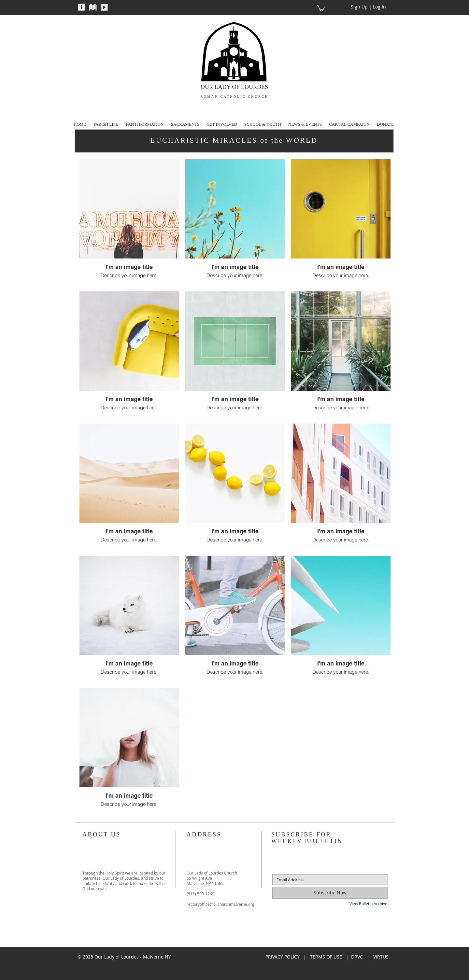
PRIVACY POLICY (283, 957)
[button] (81, 7)
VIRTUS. (382, 957)
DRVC (357, 957)
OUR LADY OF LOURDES (234, 87)
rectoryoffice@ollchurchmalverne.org (220, 904)
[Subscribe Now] (330, 893)
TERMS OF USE (327, 957)
